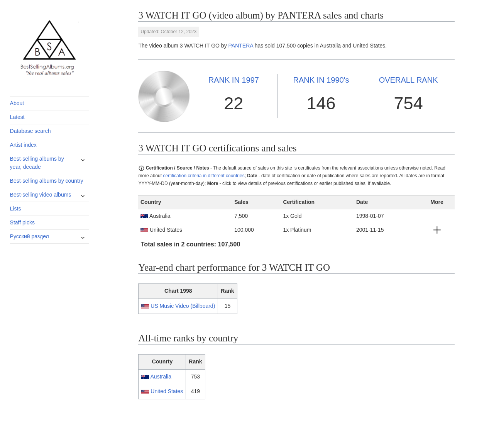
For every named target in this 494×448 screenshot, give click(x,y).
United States (167, 391)
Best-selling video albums (41, 195)
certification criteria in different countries (204, 176)
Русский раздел (30, 236)
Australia (161, 377)
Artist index (23, 145)
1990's (321, 80)
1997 (234, 80)
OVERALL (409, 80)
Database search (30, 131)
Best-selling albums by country (47, 181)
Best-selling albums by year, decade (37, 163)
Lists (16, 209)
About (17, 103)
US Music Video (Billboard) (183, 306)
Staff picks (22, 222)
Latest (17, 117)
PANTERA (241, 46)
